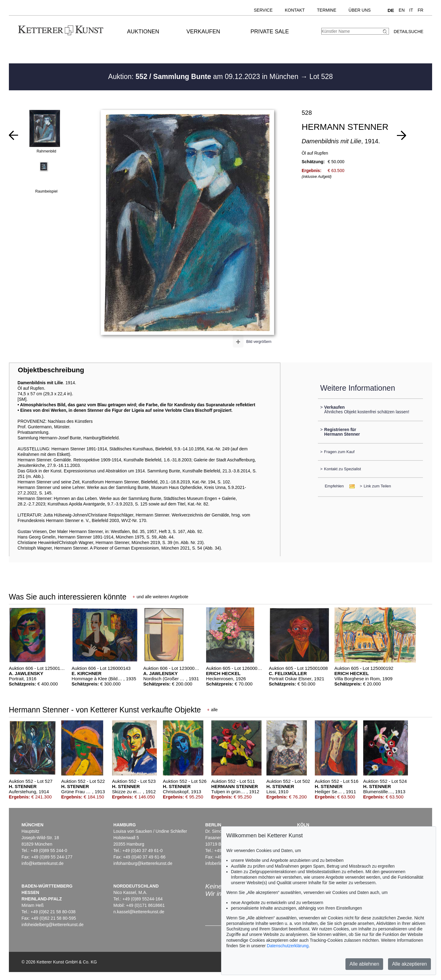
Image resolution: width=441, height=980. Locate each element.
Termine (327, 10)
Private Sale (270, 32)
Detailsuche (408, 32)
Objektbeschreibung (51, 370)
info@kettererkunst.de (42, 863)
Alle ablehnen (364, 964)
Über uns (360, 10)
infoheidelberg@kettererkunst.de (53, 925)
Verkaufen (203, 32)
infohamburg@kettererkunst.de (143, 863)
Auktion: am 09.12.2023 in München (204, 77)
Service (263, 10)
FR (421, 10)
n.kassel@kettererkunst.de (139, 912)
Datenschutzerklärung (288, 946)
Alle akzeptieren (409, 964)
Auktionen (143, 32)
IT (411, 10)
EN (402, 10)
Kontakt (295, 10)
